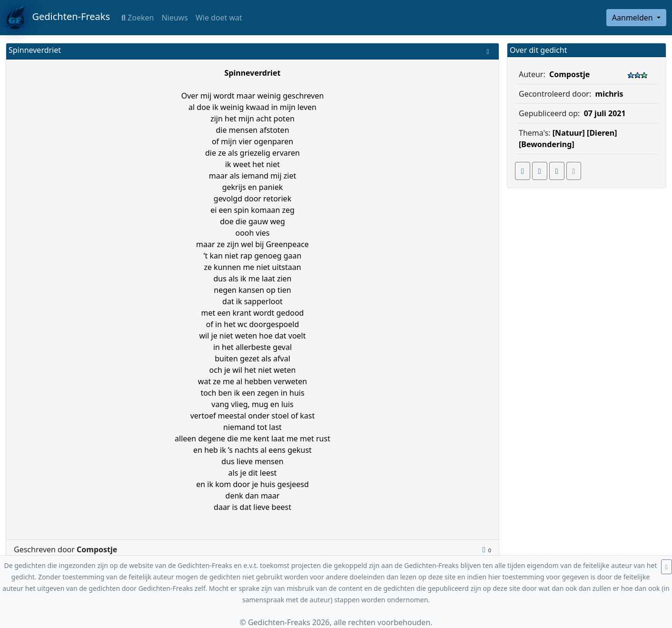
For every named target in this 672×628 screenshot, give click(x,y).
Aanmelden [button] (633, 18)
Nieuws (174, 18)
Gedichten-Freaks (58, 18)
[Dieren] (602, 133)
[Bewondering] (547, 144)
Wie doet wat (219, 18)
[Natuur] (569, 133)
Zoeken (138, 18)
